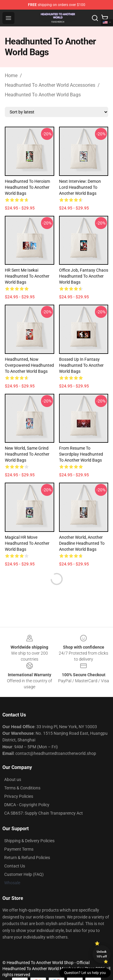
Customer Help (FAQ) (24, 874)
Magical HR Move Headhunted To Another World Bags (27, 543)
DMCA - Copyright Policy (27, 805)
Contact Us (15, 866)
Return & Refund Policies (27, 858)
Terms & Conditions (22, 788)
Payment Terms (19, 849)
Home (11, 75)
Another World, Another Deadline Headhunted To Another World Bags (82, 543)
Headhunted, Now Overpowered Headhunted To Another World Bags (29, 365)
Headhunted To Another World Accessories (50, 85)
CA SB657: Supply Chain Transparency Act (44, 813)
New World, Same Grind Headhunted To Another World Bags (27, 454)
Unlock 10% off (102, 954)
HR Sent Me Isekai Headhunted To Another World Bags (27, 276)
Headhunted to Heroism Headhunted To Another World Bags (27, 187)
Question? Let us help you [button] (85, 973)
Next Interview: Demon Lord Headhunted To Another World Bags (80, 187)
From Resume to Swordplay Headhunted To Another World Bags (81, 454)
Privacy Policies (19, 796)
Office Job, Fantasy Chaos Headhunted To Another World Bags (84, 276)
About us (13, 779)
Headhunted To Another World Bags (43, 95)
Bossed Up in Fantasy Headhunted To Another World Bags (81, 365)
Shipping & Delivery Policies (29, 841)
